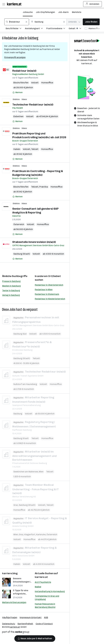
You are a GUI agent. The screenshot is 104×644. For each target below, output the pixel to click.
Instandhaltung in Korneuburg (50, 591)
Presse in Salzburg (11, 281)
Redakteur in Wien (44, 290)
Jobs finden (91, 22)
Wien (41, 472)
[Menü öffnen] (4, 4)
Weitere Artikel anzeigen (14, 602)
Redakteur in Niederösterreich (50, 299)
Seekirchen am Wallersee (26, 472)
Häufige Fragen (10, 617)
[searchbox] (17, 22)
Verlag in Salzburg (11, 295)
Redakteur (11, 38)
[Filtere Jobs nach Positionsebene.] (57, 29)
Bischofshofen (21, 83)
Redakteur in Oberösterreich (49, 285)
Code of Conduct (44, 624)
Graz (16, 505)
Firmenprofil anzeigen (15, 57)
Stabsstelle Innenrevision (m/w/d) (34, 242)
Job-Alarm (63, 12)
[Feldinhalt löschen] (26, 22)
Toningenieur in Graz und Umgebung (47, 598)
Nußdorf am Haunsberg (25, 384)
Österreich (19, 224)
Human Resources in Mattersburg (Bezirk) (45, 606)
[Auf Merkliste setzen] (17, 92)
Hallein (17, 149)
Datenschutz (9, 624)
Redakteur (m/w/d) (24, 71)
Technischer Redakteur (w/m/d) (33, 105)
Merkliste (77, 12)
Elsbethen (18, 116)
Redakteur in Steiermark (47, 294)
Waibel (38, 587)
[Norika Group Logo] (16, 633)
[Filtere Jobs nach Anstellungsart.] (36, 29)
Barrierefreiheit (25, 624)
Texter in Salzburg (11, 290)
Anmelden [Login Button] (93, 4)
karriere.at (41, 577)
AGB (46, 617)
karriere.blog (10, 573)
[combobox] (17, 22)
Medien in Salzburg (11, 286)
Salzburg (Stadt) (22, 254)
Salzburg (33, 38)
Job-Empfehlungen (45, 12)
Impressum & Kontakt (31, 617)
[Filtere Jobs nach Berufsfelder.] (15, 29)
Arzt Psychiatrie (43, 582)
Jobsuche (28, 12)
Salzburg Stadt (21, 438)
